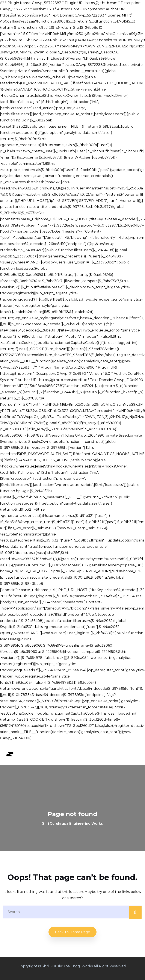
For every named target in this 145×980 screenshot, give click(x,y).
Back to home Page (73, 932)
